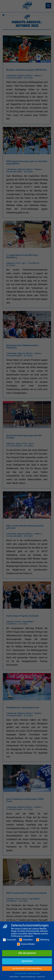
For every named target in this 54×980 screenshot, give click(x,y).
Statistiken (26, 940)
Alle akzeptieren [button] (27, 954)
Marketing (43, 940)
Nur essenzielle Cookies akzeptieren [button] (27, 969)
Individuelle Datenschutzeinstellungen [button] (27, 974)
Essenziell (9, 940)
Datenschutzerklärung (28, 977)
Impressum (41, 977)
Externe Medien (26, 945)
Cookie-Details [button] (14, 977)
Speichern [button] (27, 962)
